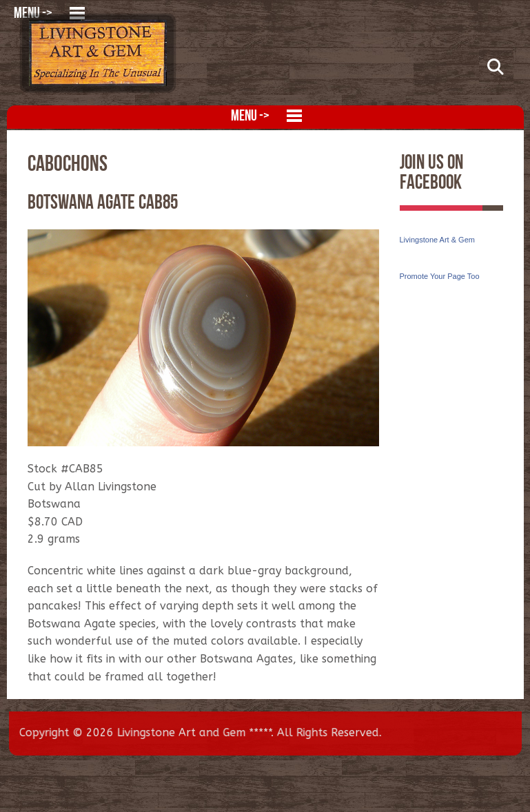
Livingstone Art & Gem (437, 240)
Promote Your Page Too (440, 276)
